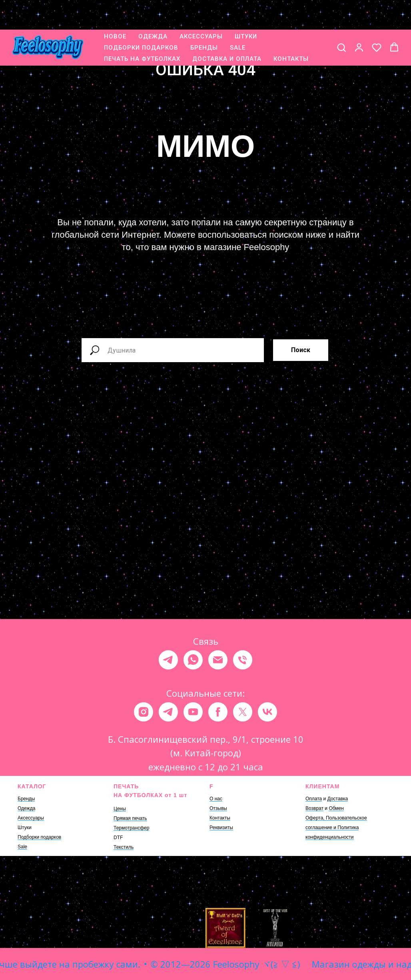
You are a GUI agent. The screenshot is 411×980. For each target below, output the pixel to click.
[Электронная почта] (218, 660)
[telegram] (168, 660)
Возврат (314, 808)
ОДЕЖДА (153, 11)
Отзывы (218, 808)
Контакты (220, 818)
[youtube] (193, 712)
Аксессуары (31, 818)
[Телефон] (243, 660)
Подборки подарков (39, 837)
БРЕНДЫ (204, 22)
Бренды (26, 799)
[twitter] (243, 712)
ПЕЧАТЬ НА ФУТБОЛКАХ (142, 33)
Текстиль (124, 847)
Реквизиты (221, 828)
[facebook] (218, 712)
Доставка (338, 799)
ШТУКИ (246, 11)
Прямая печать (130, 818)
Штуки (25, 828)
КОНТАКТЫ (291, 33)
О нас (216, 799)
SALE (238, 22)
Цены (120, 809)
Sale (22, 847)
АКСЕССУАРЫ (201, 11)
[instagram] (144, 712)
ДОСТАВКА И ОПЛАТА (227, 33)
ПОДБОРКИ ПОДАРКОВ (141, 22)
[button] (341, 22)
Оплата (314, 799)
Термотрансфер (131, 828)
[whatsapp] (193, 660)
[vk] (267, 712)
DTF (118, 838)
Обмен (336, 808)
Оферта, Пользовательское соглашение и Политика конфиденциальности (336, 828)
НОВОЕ (115, 11)
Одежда (26, 808)
